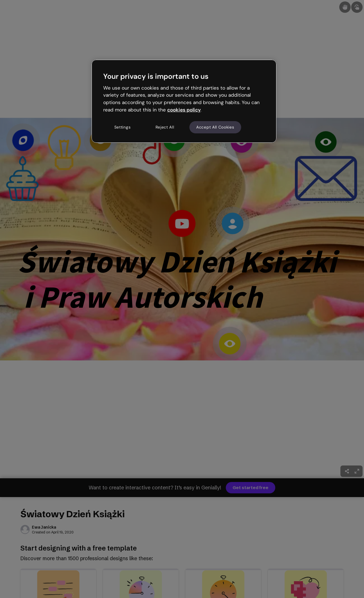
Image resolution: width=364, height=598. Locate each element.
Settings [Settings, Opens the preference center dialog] (123, 127)
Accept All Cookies (215, 127)
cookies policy (184, 110)
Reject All (165, 127)
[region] (184, 101)
